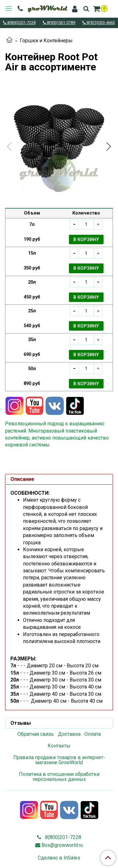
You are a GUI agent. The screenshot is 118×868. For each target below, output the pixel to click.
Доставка (69, 734)
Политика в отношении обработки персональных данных (59, 777)
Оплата (93, 734)
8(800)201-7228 (21, 23)
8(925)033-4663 (100, 23)
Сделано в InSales (59, 858)
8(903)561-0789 (61, 23)
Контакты (59, 746)
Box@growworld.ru (62, 845)
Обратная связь (36, 734)
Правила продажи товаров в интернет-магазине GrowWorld (59, 760)
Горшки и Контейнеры (46, 41)
